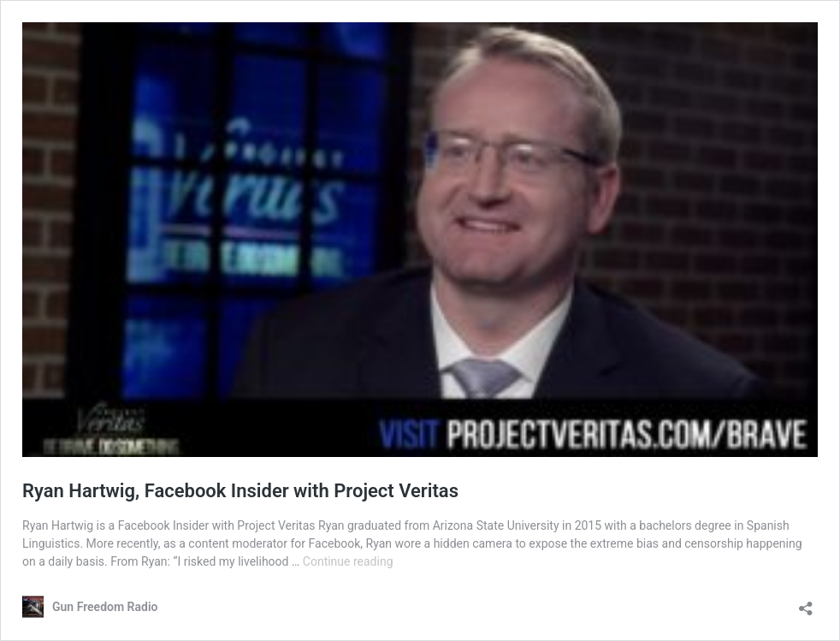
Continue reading (348, 561)
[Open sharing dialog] (806, 603)
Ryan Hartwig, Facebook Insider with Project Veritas (240, 491)
